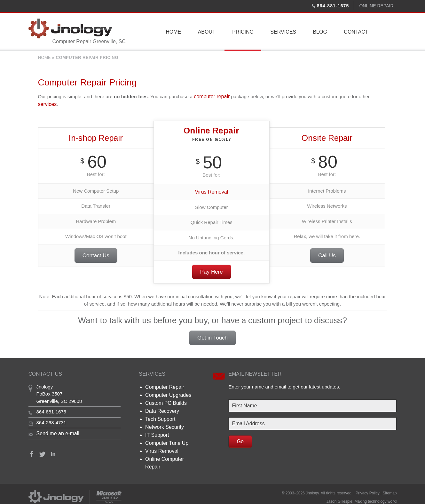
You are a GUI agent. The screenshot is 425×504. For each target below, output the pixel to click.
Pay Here (212, 270)
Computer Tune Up (165, 438)
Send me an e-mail (57, 432)
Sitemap (390, 485)
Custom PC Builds (165, 400)
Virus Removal (212, 191)
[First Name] (312, 404)
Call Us (327, 255)
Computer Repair (163, 385)
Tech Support (159, 415)
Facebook (32, 452)
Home (44, 57)
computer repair (211, 96)
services (47, 104)
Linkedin (53, 452)
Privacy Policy (368, 485)
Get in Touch (212, 336)
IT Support (156, 430)
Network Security (163, 423)
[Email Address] (312, 422)
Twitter (43, 452)
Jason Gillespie (339, 492)
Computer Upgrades (167, 393)
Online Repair (376, 6)
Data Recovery (161, 408)
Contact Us (96, 255)
